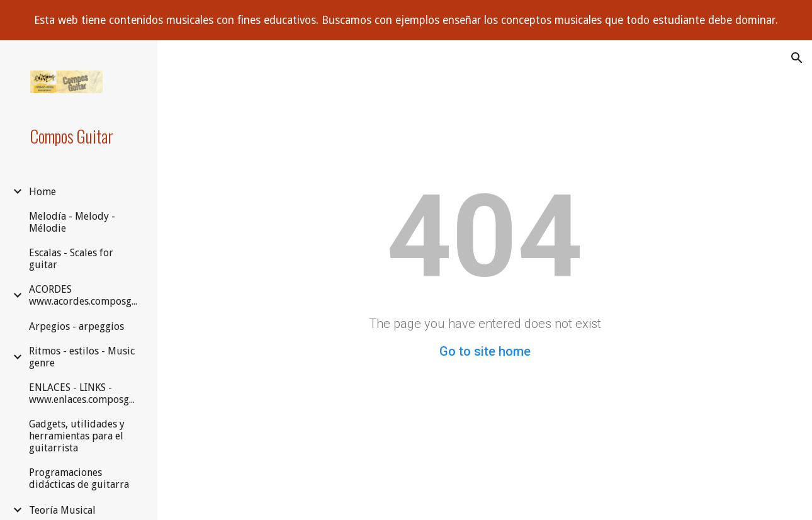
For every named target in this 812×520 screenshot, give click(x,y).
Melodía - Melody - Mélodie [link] (72, 222)
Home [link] (42, 192)
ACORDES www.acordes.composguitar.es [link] (86, 295)
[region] (406, 20)
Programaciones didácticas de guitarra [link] (79, 478)
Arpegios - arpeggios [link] (76, 326)
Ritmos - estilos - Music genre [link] (82, 357)
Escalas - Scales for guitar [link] (71, 259)
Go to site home (485, 351)
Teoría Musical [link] (62, 510)
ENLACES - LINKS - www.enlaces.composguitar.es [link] (86, 393)
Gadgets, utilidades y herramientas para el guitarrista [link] (77, 436)
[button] (797, 58)
